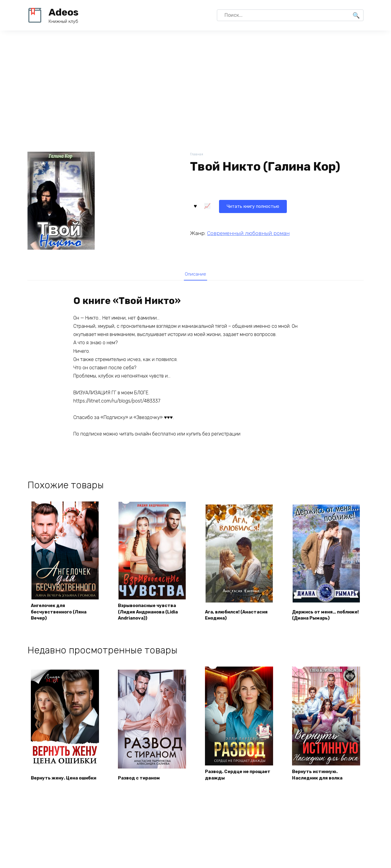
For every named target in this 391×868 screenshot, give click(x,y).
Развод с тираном (142, 781)
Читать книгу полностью (227, 205)
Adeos (64, 12)
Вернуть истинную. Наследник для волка (321, 778)
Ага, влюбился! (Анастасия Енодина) (234, 617)
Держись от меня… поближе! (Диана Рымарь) (318, 614)
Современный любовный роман (248, 232)
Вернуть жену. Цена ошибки (57, 778)
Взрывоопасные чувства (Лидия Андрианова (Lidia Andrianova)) (151, 614)
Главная (197, 155)
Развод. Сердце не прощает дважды (230, 778)
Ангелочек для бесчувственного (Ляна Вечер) (63, 614)
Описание (195, 275)
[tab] (195, 275)
